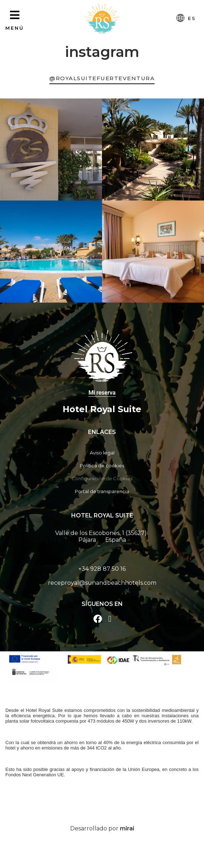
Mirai (127, 828)
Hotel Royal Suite (102, 409)
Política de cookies (102, 466)
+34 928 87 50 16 (102, 569)
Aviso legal (102, 453)
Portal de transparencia (102, 491)
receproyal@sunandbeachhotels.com (102, 583)
